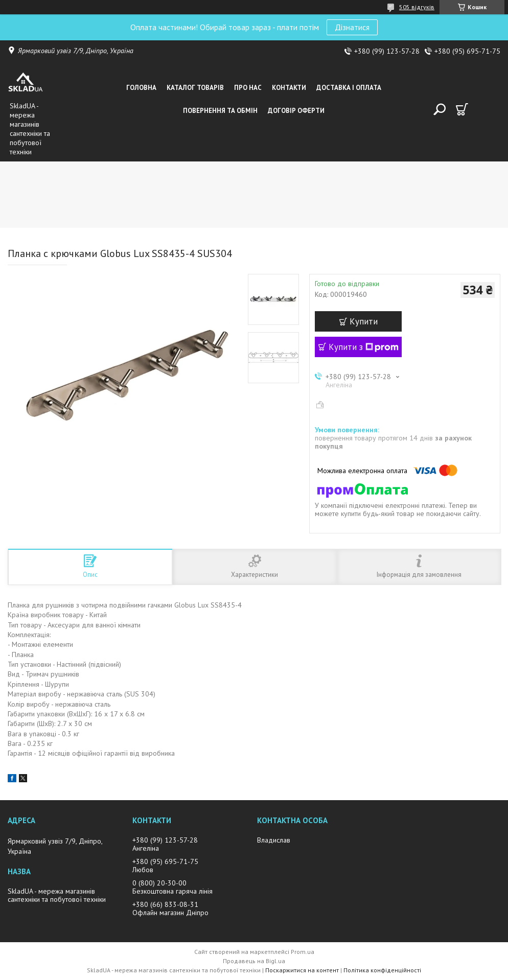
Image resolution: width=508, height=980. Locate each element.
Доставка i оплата (349, 88)
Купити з (364, 347)
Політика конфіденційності (382, 970)
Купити (364, 321)
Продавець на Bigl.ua (254, 961)
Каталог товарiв (195, 88)
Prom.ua (303, 952)
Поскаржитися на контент (302, 970)
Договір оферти (296, 111)
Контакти (289, 88)
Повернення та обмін (220, 111)
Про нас (248, 88)
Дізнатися (352, 27)
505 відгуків (417, 7)
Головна (141, 88)
